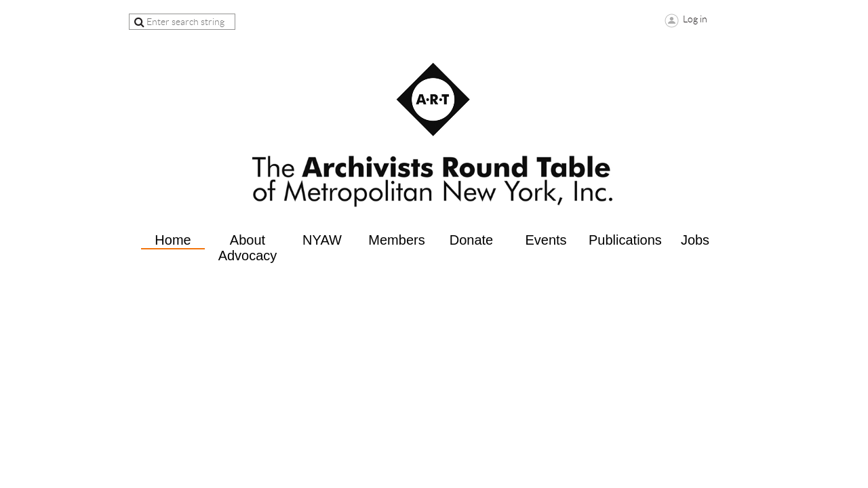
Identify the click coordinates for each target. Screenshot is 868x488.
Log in (695, 19)
